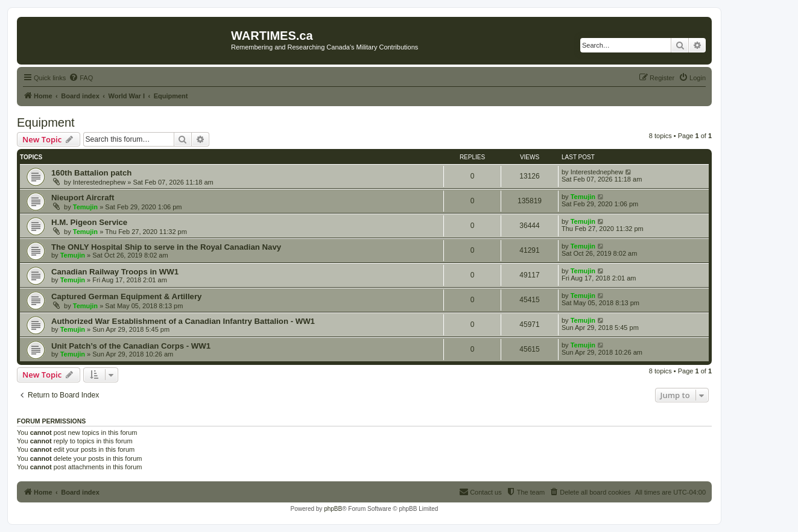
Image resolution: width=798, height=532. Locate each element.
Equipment (46, 122)
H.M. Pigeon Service (89, 222)
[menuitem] (81, 78)
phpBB (333, 509)
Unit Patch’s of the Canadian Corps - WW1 (131, 346)
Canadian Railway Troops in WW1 (115, 272)
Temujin (85, 207)
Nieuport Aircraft (83, 198)
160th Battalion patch (91, 173)
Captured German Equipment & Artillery (126, 296)
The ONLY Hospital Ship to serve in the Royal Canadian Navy (166, 247)
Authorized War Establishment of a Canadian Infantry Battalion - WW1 (183, 321)
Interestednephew (99, 182)
